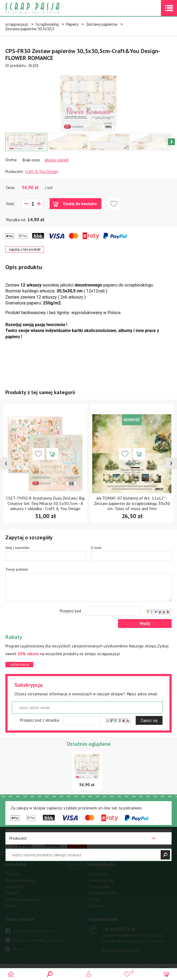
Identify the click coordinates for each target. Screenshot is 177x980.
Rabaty (12, 905)
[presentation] (6, 463)
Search (50, 974)
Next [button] (172, 142)
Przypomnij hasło (103, 893)
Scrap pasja (44, 8)
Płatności (13, 874)
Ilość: (11, 204)
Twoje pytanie (17, 569)
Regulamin (14, 886)
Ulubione (96, 905)
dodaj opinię (57, 160)
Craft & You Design (42, 171)
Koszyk (94, 899)
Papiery (72, 24)
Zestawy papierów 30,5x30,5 (30, 29)
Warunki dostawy (20, 880)
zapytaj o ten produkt (25, 249)
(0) (166, 974)
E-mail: (96, 548)
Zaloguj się (98, 874)
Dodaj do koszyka (80, 203)
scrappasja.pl (17, 24)
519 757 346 (119, 929)
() (127, 972)
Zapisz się (149, 720)
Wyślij (145, 623)
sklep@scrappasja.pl (120, 950)
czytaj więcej (19, 664)
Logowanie (89, 974)
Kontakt (12, 893)
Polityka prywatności (23, 899)
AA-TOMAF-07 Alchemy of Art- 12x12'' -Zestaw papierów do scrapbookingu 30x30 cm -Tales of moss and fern (132, 503)
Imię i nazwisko (17, 548)
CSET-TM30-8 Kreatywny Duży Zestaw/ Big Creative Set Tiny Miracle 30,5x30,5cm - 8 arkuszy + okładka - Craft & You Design (45, 503)
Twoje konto (99, 886)
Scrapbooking (47, 24)
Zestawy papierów (102, 24)
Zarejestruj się (101, 880)
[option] (88, 101)
